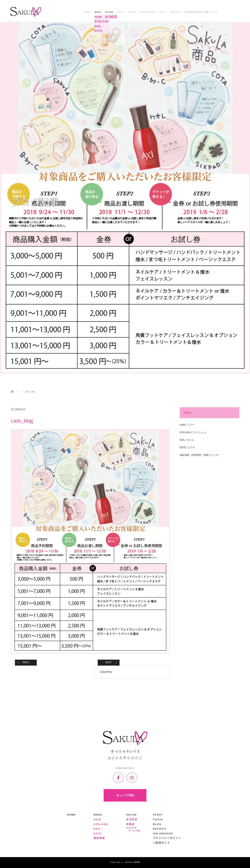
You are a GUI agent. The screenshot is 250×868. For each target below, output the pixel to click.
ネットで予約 (125, 795)
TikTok (132, 12)
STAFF (121, 12)
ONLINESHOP (148, 12)
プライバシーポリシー (167, 838)
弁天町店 (132, 819)
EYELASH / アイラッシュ (193, 432)
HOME (87, 12)
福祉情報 (99, 838)
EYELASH (101, 824)
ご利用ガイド (161, 843)
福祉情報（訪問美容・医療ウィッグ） (200, 455)
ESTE (98, 834)
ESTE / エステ (187, 447)
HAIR (97, 819)
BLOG (163, 12)
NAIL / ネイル (187, 440)
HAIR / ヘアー (187, 425)
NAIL (97, 829)
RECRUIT (175, 12)
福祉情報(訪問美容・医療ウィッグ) (201, 12)
